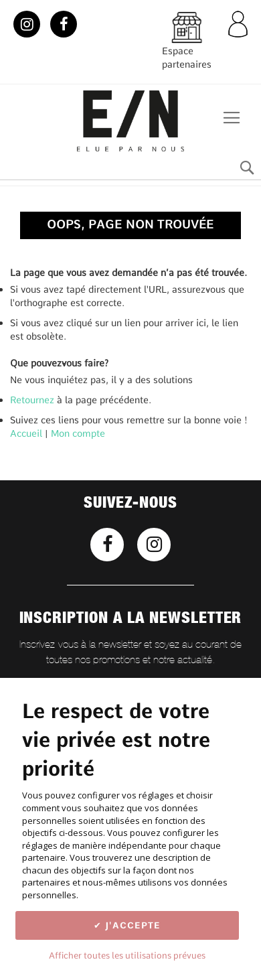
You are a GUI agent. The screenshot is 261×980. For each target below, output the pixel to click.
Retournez (32, 400)
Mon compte (78, 433)
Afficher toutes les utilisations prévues (127, 955)
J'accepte (131, 925)
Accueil (26, 433)
